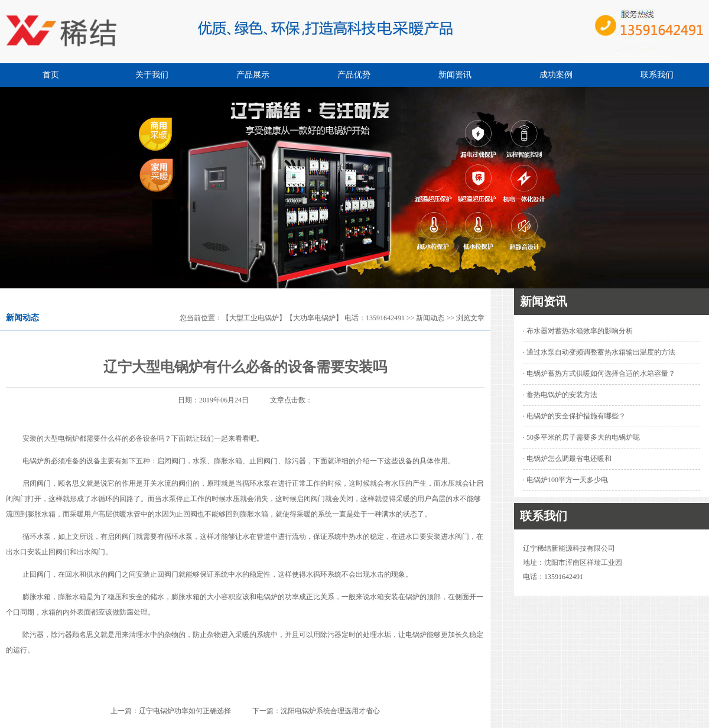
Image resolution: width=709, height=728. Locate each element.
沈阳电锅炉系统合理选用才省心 (330, 711)
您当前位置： (201, 318)
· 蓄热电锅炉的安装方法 (560, 395)
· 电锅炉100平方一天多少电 (565, 480)
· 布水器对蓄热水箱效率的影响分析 (578, 331)
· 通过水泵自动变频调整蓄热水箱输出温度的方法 (599, 352)
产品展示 (253, 75)
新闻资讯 (455, 75)
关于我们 (152, 75)
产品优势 (354, 75)
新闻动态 (430, 318)
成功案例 (556, 75)
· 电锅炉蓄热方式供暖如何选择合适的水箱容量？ (599, 373)
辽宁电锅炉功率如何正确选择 (185, 711)
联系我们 (657, 75)
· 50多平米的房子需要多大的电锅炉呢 (581, 437)
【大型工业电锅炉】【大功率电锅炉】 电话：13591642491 (313, 318)
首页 (51, 75)
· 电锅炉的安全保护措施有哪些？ (574, 416)
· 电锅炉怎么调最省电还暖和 (567, 459)
